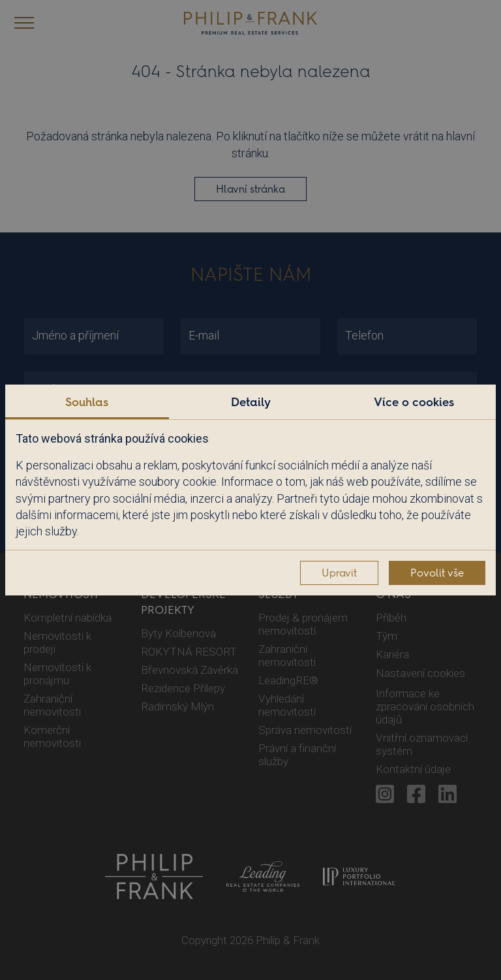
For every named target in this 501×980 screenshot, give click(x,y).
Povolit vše (437, 573)
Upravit (339, 573)
